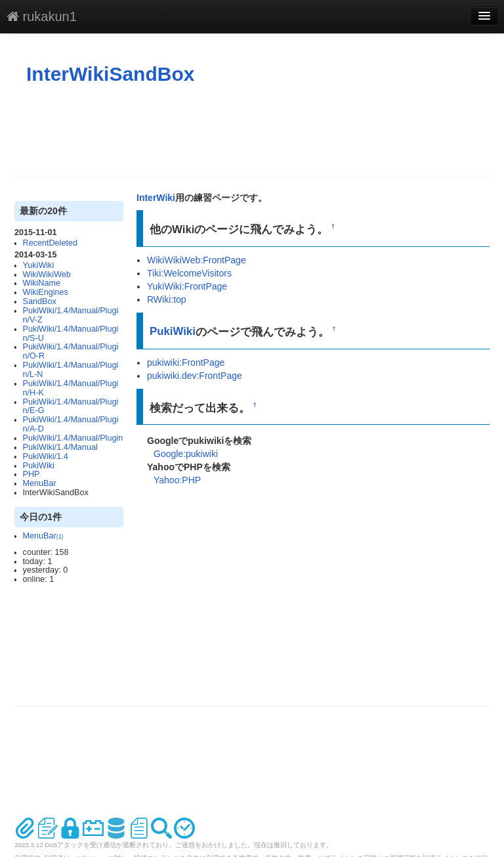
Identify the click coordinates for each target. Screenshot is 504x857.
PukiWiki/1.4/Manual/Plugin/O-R (71, 351)
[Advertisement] (253, 131)
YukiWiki (39, 265)
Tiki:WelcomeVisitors (189, 273)
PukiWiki (39, 466)
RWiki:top (167, 299)
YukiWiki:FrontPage (187, 286)
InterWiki (156, 198)
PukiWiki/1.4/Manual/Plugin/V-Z (71, 315)
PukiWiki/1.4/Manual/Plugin (73, 438)
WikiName (42, 283)
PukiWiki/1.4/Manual (60, 447)
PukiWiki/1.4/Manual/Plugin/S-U (71, 334)
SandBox (40, 301)
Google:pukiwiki (186, 454)
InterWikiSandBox (110, 74)
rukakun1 (42, 16)
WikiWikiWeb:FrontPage (197, 260)
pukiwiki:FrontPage (186, 363)
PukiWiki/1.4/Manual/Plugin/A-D (71, 424)
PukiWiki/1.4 (46, 456)
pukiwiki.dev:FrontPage (195, 376)
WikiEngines (46, 292)
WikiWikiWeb (47, 275)
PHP (31, 474)
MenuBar (40, 483)
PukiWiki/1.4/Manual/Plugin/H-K (71, 388)
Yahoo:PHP (177, 480)
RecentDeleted (50, 243)
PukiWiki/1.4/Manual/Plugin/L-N (71, 370)
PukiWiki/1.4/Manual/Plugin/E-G (71, 407)
